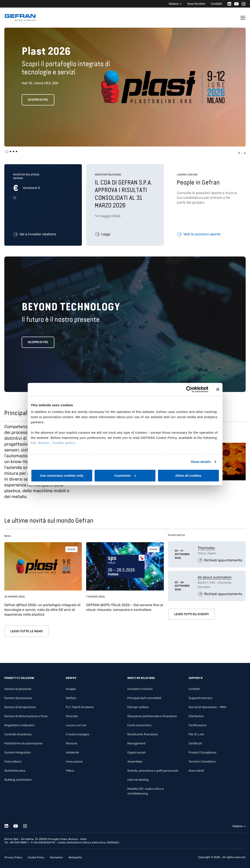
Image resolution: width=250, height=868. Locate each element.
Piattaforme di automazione (23, 743)
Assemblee (135, 762)
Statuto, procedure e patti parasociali (153, 771)
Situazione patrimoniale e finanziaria (152, 716)
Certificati (195, 743)
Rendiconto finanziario (143, 734)
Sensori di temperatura (20, 707)
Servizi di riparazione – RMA (207, 707)
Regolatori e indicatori (19, 725)
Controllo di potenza (18, 734)
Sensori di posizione (18, 689)
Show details (201, 462)
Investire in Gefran (140, 689)
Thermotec (206, 548)
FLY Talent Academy (80, 707)
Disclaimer (56, 857)
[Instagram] (242, 4)
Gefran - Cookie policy (56, 443)
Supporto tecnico (200, 698)
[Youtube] (235, 4)
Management (136, 743)
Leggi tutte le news (27, 631)
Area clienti (196, 771)
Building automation (18, 780)
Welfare (71, 698)
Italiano (174, 4)
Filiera (70, 771)
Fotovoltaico (13, 762)
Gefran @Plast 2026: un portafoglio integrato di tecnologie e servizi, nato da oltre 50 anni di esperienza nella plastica (42, 610)
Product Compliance (202, 753)
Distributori (196, 716)
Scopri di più (38, 100)
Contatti (216, 4)
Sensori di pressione (18, 698)
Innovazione (74, 762)
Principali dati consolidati (144, 698)
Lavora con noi (76, 725)
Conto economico (139, 725)
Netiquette (75, 857)
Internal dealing (138, 780)
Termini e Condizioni (202, 762)
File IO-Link (196, 734)
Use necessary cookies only (62, 475)
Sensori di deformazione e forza (26, 716)
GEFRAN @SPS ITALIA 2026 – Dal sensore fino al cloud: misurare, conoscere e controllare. (125, 607)
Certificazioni (198, 725)
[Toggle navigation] (243, 18)
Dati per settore (138, 707)
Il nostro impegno (78, 734)
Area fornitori (196, 4)
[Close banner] (218, 389)
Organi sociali (136, 753)
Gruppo (71, 689)
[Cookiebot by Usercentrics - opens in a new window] (189, 389)
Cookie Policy (36, 857)
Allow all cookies (188, 475)
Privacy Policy (13, 857)
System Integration (18, 753)
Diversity (72, 716)
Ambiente (72, 753)
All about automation (215, 577)
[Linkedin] (228, 4)
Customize (125, 475)
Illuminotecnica (15, 771)
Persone (72, 743)
